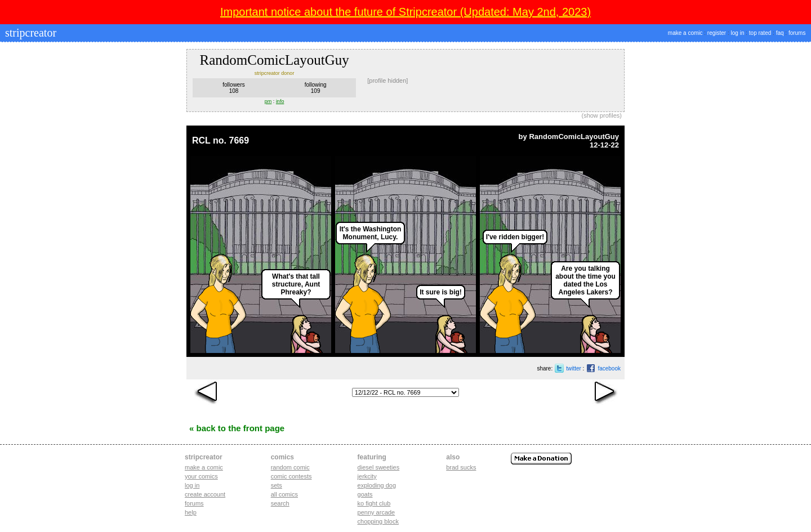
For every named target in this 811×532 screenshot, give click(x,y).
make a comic (685, 33)
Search (280, 503)
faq (780, 33)
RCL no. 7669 (220, 140)
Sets (277, 485)
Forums (194, 503)
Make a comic (204, 467)
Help (191, 512)
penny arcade (376, 512)
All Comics (284, 494)
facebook (609, 368)
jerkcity (367, 476)
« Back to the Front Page (237, 428)
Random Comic (290, 467)
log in (738, 33)
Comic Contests (291, 476)
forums (797, 33)
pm (268, 101)
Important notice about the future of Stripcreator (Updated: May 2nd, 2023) (405, 12)
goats (365, 494)
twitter (574, 368)
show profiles (601, 115)
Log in (192, 485)
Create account (205, 494)
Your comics (201, 476)
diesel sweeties (379, 467)
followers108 (233, 88)
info (280, 101)
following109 (316, 88)
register (717, 33)
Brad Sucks (461, 467)
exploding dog (377, 485)
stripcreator (29, 33)
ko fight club (374, 503)
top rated (760, 33)
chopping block (378, 521)
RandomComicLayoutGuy (574, 137)
